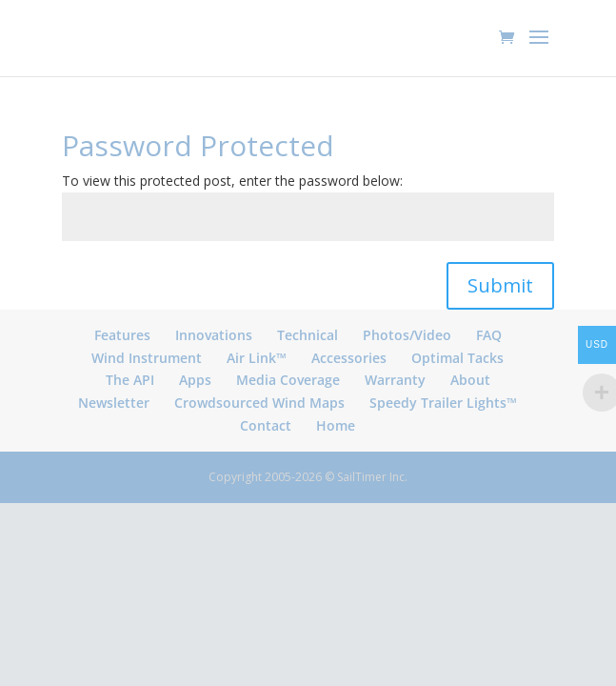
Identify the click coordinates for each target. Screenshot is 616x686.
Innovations (214, 335)
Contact (266, 425)
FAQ (489, 335)
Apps (195, 380)
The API (130, 380)
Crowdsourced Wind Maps (259, 403)
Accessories (349, 358)
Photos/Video (407, 335)
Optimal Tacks (457, 358)
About (470, 380)
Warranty (395, 380)
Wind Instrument (147, 358)
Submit (500, 285)
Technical (308, 335)
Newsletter (114, 403)
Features (122, 335)
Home (336, 425)
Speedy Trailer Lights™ (443, 403)
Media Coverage (288, 380)
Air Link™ (257, 358)
